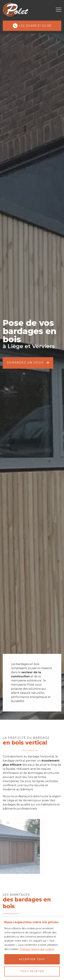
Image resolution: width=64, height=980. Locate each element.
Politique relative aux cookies (37, 949)
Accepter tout (32, 959)
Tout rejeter (32, 971)
